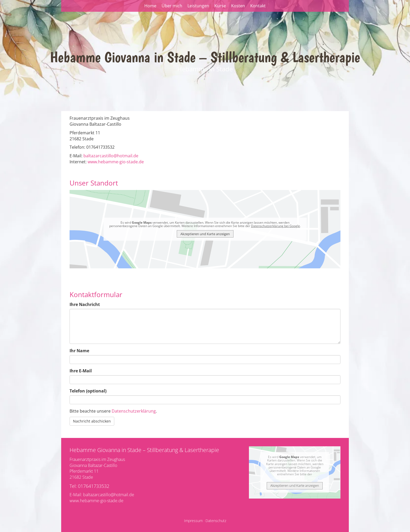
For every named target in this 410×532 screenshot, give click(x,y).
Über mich (172, 6)
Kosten (238, 6)
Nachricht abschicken (92, 421)
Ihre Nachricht (85, 304)
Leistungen (198, 6)
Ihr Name (79, 351)
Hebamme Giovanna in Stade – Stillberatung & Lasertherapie (205, 57)
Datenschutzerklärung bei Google (275, 226)
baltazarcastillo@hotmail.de (111, 156)
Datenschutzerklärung (134, 411)
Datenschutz (216, 521)
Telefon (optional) (88, 391)
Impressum (193, 521)
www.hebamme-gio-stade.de (116, 162)
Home (150, 6)
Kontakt (258, 6)
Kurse (220, 6)
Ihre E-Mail (81, 371)
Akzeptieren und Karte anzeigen (205, 234)
